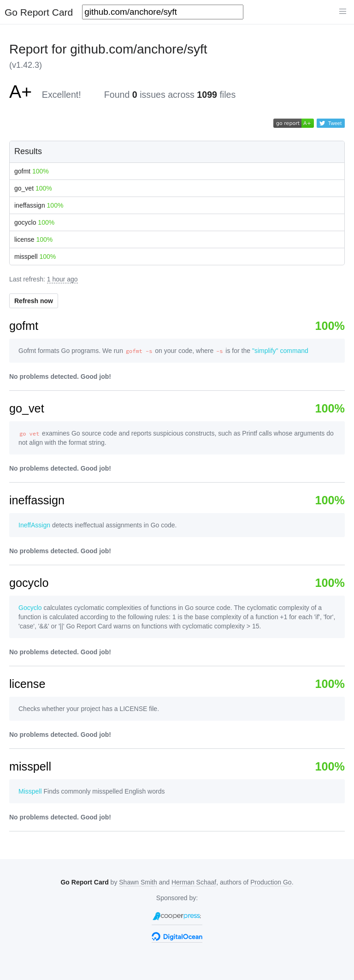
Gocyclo (30, 608)
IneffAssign (34, 525)
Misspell (30, 791)
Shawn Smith (138, 882)
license (33, 239)
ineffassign (39, 205)
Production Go (271, 882)
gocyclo (34, 222)
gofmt (32, 171)
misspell (35, 257)
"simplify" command (280, 351)
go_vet (33, 188)
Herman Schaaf (194, 882)
